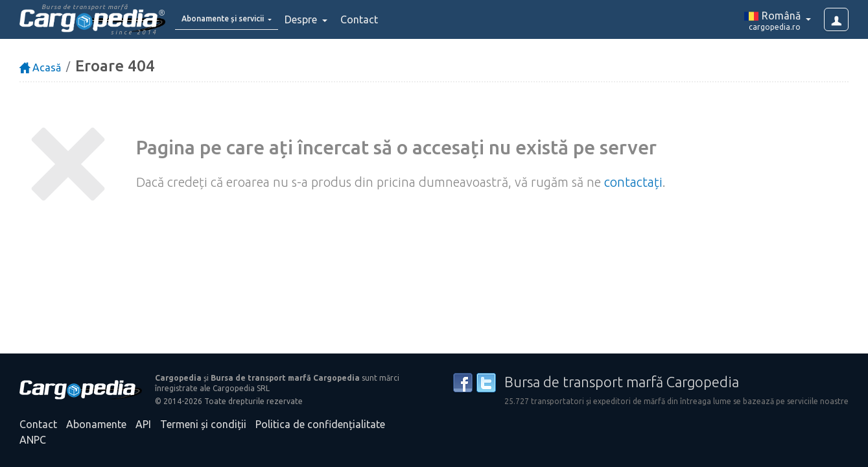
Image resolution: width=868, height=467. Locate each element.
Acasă (40, 67)
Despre (331, 19)
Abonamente (96, 424)
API (143, 424)
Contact (388, 19)
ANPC (33, 440)
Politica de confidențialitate (320, 424)
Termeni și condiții (203, 424)
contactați (633, 182)
